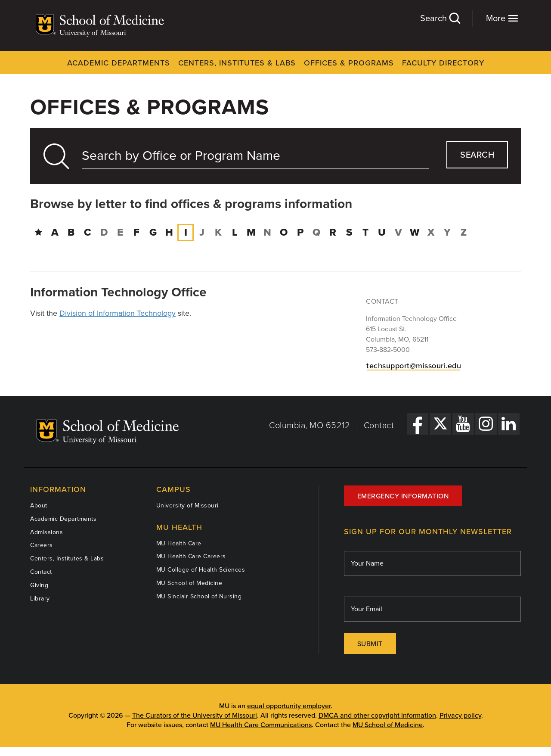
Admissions (46, 532)
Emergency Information (403, 496)
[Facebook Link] (418, 424)
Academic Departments (119, 63)
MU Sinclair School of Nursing (199, 596)
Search (440, 18)
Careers (42, 545)
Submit (370, 644)
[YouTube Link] (463, 424)
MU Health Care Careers (191, 556)
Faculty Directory (443, 63)
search (477, 155)
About (39, 506)
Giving (39, 585)
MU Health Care (179, 543)
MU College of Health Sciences (201, 570)
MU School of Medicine (189, 583)
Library (40, 599)
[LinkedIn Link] (509, 424)
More (502, 18)
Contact (379, 426)
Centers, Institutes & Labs (237, 63)
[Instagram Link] (486, 424)
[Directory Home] (39, 232)
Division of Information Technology (118, 313)
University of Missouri (187, 506)
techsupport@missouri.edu (414, 366)
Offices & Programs (349, 63)
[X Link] (440, 424)
